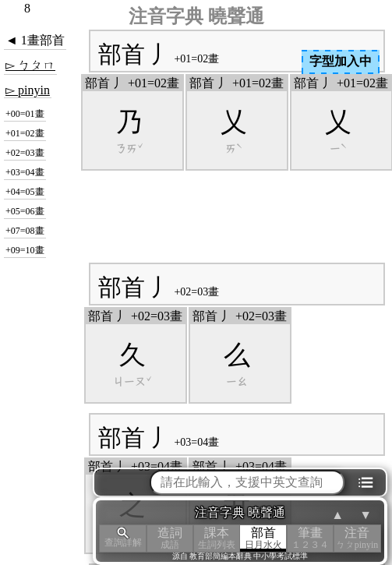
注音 (357, 538)
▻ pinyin (28, 90)
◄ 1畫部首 (35, 40)
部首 (263, 538)
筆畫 (310, 538)
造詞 (170, 538)
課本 (217, 538)
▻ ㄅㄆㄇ (30, 65)
